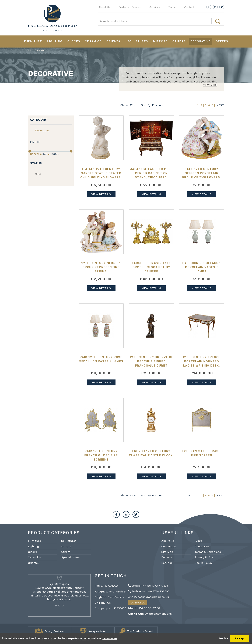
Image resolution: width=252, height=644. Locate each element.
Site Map (167, 552)
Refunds (167, 563)
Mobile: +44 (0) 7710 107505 (149, 591)
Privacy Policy (204, 557)
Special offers (70, 557)
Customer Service (130, 7)
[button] (56, 606)
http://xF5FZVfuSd (59, 599)
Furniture (33, 41)
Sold (38, 174)
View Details (101, 194)
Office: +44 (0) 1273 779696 (148, 586)
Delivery (167, 557)
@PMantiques (59, 584)
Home (31, 50)
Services (155, 7)
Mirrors (160, 41)
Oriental (114, 41)
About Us (104, 7)
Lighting (55, 41)
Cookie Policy (203, 563)
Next (220, 105)
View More (210, 85)
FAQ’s (198, 541)
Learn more (110, 638)
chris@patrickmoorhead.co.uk (149, 597)
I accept (240, 638)
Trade (172, 7)
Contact (189, 7)
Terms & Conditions (208, 552)
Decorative (200, 41)
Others (179, 41)
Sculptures (138, 41)
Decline (223, 638)
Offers (222, 41)
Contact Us (169, 546)
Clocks (74, 41)
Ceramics (93, 41)
